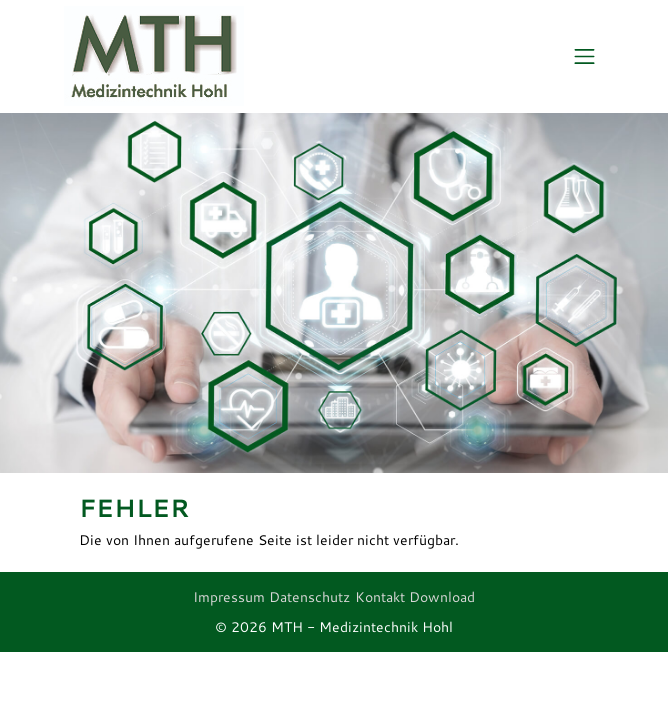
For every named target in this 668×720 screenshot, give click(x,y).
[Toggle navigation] (584, 57)
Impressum (229, 597)
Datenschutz (309, 597)
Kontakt (380, 597)
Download (442, 597)
